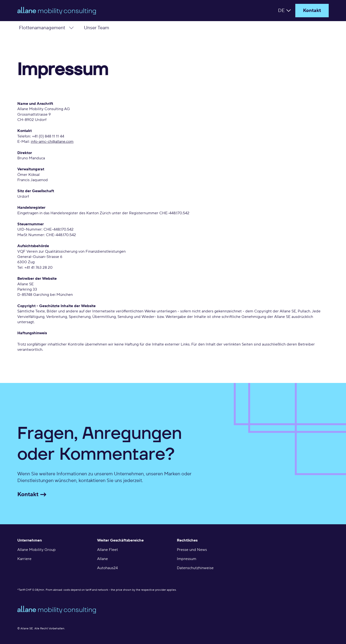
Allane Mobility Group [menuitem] (37, 550)
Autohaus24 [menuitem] (107, 568)
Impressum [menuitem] (187, 559)
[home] (82, 11)
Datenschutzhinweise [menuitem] (195, 568)
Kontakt (34, 495)
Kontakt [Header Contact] (312, 11)
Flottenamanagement (42, 28)
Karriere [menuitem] (24, 559)
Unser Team (96, 28)
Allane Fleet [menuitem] (108, 550)
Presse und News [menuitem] (192, 550)
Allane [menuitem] (102, 559)
